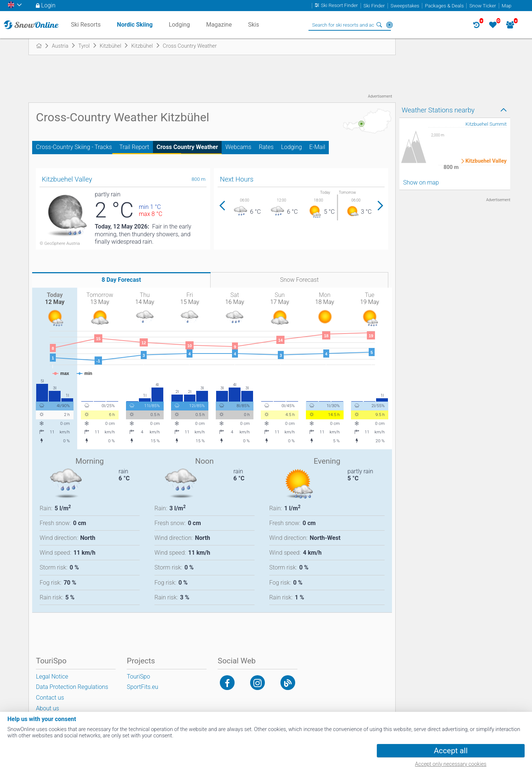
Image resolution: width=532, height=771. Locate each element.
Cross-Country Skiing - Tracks (74, 147)
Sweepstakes (405, 6)
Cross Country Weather (187, 147)
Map (507, 6)
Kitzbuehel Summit (486, 124)
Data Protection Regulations (72, 687)
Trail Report (134, 147)
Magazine (219, 25)
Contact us (50, 698)
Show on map (421, 182)
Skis (253, 25)
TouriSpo (138, 677)
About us (47, 708)
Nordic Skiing (135, 25)
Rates (266, 147)
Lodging (291, 147)
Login (48, 5)
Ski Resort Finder (339, 6)
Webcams (238, 147)
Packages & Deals (444, 6)
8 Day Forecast (121, 280)
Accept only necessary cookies (451, 764)
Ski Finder (374, 6)
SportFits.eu (142, 687)
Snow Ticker (483, 6)
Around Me (389, 25)
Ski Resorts (86, 25)
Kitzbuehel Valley (486, 161)
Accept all (451, 751)
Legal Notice (52, 677)
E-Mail (317, 147)
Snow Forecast (299, 280)
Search (379, 25)
